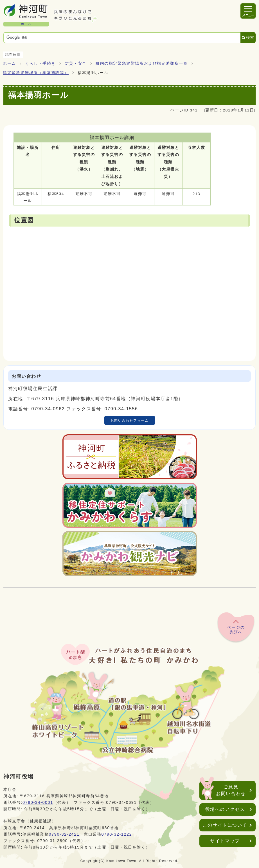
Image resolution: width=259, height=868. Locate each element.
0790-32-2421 (64, 834)
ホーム (9, 63)
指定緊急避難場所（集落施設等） (36, 73)
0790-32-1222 (117, 834)
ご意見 (231, 791)
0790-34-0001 (38, 802)
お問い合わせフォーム (130, 420)
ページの (236, 630)
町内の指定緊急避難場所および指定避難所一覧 (142, 63)
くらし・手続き (40, 63)
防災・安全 (76, 63)
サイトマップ (225, 841)
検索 (250, 38)
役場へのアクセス (225, 809)
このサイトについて (225, 825)
